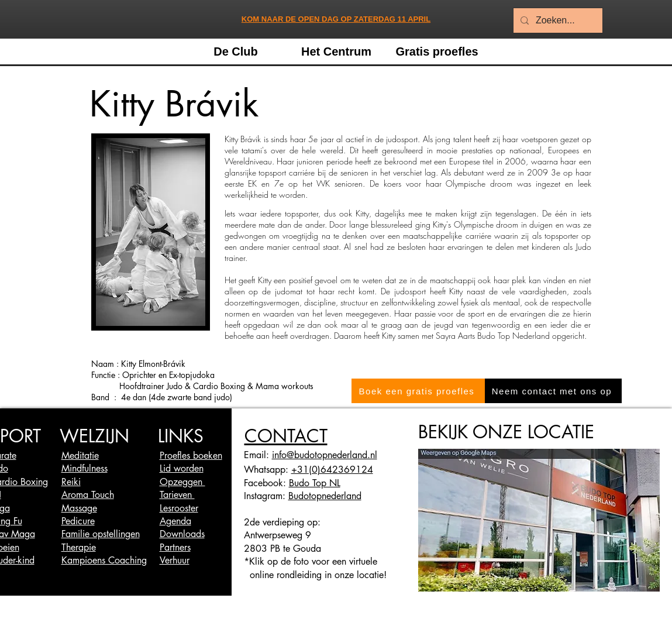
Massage (79, 508)
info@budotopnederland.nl (325, 455)
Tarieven (177, 495)
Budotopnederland (325, 496)
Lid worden (182, 468)
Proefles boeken (191, 456)
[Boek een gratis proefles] (418, 391)
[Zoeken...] (557, 20)
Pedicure (78, 521)
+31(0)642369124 (332, 470)
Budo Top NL (315, 483)
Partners (175, 547)
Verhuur (175, 560)
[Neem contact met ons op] (553, 391)
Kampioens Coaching (104, 560)
